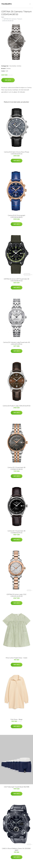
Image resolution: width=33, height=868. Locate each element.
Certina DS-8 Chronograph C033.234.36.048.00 (16, 216)
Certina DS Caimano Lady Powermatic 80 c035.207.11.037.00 (16, 343)
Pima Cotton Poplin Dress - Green (17, 658)
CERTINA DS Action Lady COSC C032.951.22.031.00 (16, 595)
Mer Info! (8, 80)
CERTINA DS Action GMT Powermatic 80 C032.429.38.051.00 (16, 280)
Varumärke (13, 66)
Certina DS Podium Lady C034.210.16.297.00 (17, 406)
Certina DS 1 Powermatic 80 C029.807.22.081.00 (16, 468)
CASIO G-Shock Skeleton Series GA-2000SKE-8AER (16, 849)
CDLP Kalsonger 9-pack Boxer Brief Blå (17, 787)
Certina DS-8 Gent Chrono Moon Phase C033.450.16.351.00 (16, 153)
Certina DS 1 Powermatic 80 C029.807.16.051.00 (16, 532)
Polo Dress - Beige (16, 719)
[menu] (30, 4)
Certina (19, 66)
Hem (3, 17)
